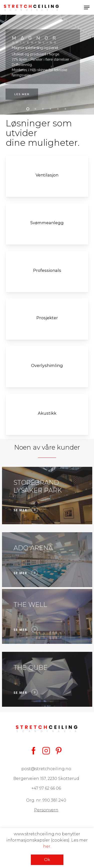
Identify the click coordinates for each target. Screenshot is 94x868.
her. (47, 846)
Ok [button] (47, 860)
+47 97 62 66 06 (46, 788)
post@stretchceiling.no (46, 769)
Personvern (46, 810)
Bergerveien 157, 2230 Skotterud (46, 779)
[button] (87, 7)
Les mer (22, 94)
